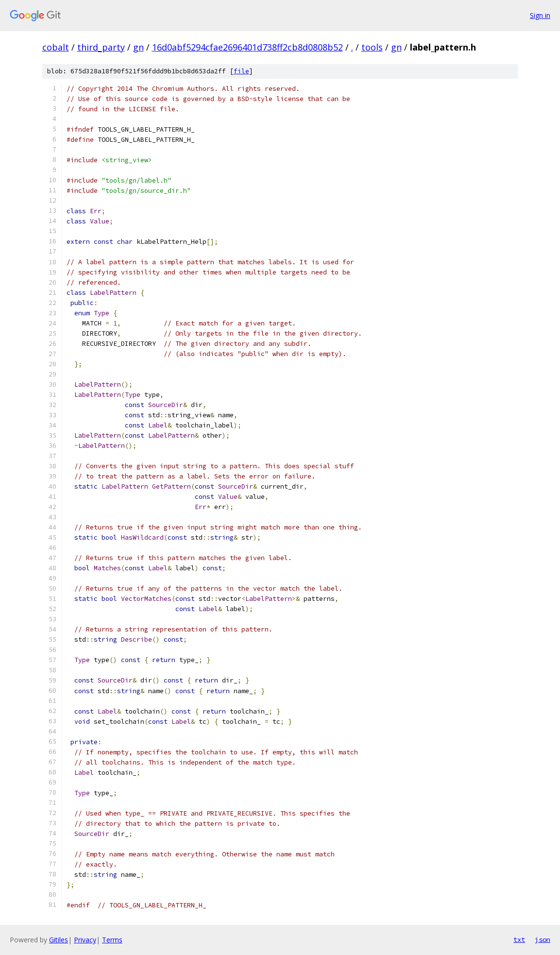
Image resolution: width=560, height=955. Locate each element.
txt (519, 939)
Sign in (540, 15)
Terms (112, 940)
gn (138, 47)
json (543, 939)
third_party (101, 47)
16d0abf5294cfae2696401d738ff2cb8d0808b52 (247, 47)
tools (372, 47)
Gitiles (59, 940)
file (241, 71)
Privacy (85, 940)
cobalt (56, 47)
